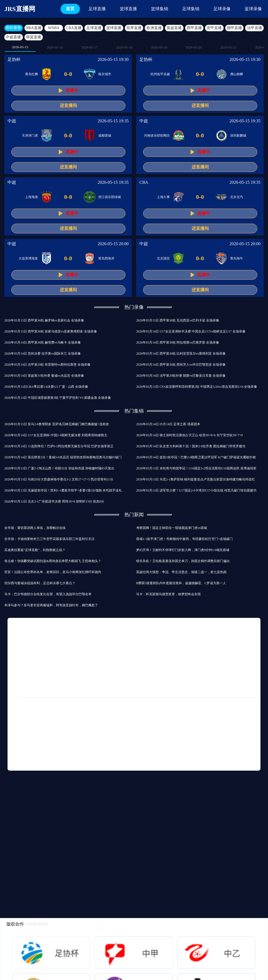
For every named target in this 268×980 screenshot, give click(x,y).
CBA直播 (74, 28)
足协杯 (14, 59)
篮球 (53, 658)
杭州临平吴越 (160, 74)
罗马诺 (170, 679)
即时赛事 (13, 28)
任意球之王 (56, 742)
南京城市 (105, 74)
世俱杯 (198, 669)
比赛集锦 (220, 669)
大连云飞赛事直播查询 (154, 752)
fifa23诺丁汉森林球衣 (101, 732)
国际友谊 (50, 689)
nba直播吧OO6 (76, 762)
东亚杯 (72, 689)
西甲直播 (194, 28)
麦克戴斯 (104, 762)
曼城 (230, 648)
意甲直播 (214, 28)
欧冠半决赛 (24, 689)
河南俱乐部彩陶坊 (157, 136)
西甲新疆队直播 (132, 762)
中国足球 (152, 669)
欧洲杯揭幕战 (70, 679)
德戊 (19, 669)
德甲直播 (234, 28)
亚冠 (240, 669)
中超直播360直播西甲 (170, 762)
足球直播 (97, 9)
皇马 (187, 658)
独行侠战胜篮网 (207, 762)
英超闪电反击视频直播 (121, 742)
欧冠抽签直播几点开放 (59, 732)
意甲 (170, 658)
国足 (108, 658)
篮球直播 (128, 9)
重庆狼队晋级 (209, 742)
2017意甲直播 (84, 742)
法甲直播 (255, 28)
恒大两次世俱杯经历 (104, 721)
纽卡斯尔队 (244, 679)
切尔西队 (108, 648)
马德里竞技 (243, 658)
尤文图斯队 (41, 679)
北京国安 (163, 258)
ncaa (36, 658)
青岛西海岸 (106, 258)
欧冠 (213, 648)
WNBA (54, 28)
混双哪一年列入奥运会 (111, 752)
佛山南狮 (237, 74)
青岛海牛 (237, 258)
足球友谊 (128, 669)
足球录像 (222, 9)
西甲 (19, 658)
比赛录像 (149, 658)
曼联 (149, 648)
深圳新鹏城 (238, 136)
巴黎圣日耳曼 (101, 669)
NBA (248, 648)
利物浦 (130, 648)
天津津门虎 (30, 136)
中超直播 (13, 37)
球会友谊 (84, 648)
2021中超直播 (217, 721)
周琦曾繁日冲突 (192, 752)
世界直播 (134, 28)
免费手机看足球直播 (31, 721)
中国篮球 (124, 679)
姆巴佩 (92, 689)
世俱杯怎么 (24, 732)
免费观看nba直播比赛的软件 (168, 742)
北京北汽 (237, 197)
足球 (37, 648)
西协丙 (89, 658)
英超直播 (174, 28)
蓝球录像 (253, 9)
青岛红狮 (31, 74)
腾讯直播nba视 (27, 742)
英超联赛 (147, 679)
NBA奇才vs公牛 (67, 721)
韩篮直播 (34, 37)
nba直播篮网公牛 (184, 721)
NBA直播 (34, 28)
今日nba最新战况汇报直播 (65, 752)
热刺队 (127, 658)
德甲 (60, 669)
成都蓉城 (105, 136)
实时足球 (215, 732)
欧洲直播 (154, 28)
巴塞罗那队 (191, 648)
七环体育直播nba (139, 732)
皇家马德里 (59, 648)
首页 (70, 9)
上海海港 (31, 197)
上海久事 (163, 197)
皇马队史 (40, 669)
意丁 (19, 679)
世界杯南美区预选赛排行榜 (36, 762)
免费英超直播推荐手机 (145, 721)
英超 (19, 648)
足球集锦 (191, 9)
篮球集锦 (160, 9)
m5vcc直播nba (26, 752)
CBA (144, 182)
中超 (12, 121)
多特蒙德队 (98, 679)
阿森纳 (167, 648)
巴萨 (204, 658)
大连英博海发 (28, 258)
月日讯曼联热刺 (196, 679)
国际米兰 (176, 669)
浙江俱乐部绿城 (110, 197)
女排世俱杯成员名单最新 (180, 732)
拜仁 (70, 658)
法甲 (222, 679)
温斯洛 (234, 742)
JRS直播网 (20, 9)
